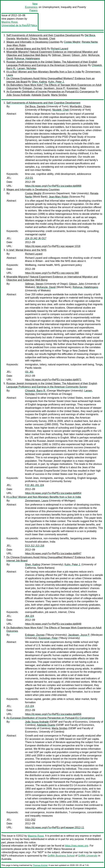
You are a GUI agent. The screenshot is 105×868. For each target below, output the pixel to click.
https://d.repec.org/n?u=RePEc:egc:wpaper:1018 (53, 246)
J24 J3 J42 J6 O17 (36, 238)
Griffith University (88, 856)
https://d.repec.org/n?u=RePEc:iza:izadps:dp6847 (53, 553)
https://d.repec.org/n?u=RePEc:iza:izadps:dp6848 (53, 624)
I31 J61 (29, 372)
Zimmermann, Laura (37, 501)
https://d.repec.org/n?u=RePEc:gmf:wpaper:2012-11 (55, 827)
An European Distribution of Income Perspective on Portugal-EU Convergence (51, 92)
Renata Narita (90, 42)
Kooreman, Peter (76, 88)
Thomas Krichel (40, 865)
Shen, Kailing (39, 82)
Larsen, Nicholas (27, 68)
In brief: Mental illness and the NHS (26, 49)
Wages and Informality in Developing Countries (33, 42)
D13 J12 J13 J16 (35, 546)
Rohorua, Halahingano (27, 59)
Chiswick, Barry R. (36, 391)
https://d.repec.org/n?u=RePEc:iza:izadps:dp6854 (53, 493)
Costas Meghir (72, 42)
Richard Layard (59, 49)
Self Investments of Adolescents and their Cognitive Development (43, 35)
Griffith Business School (61, 856)
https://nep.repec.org (77, 846)
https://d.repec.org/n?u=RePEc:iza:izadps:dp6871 (53, 380)
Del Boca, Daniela (35, 106)
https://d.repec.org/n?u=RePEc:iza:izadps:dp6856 (53, 714)
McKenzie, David (46, 287)
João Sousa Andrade (18, 95)
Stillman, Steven (61, 55)
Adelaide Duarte (41, 95)
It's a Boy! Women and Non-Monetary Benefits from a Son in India (44, 72)
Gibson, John (79, 55)
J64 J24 (30, 616)
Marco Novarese (63, 849)
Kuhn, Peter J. (56, 82)
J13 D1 (29, 178)
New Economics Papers (31, 7)
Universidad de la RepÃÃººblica (19, 25)
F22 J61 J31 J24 (34, 485)
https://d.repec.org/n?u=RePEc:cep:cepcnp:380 (52, 273)
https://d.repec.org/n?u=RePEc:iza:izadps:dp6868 (53, 186)
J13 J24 (30, 706)
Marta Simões (59, 95)
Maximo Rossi (9, 22)
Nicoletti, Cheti (47, 39)
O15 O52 (30, 820)
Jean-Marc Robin (16, 45)
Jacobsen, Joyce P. (54, 88)
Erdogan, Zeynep (32, 88)
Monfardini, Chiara (27, 39)
